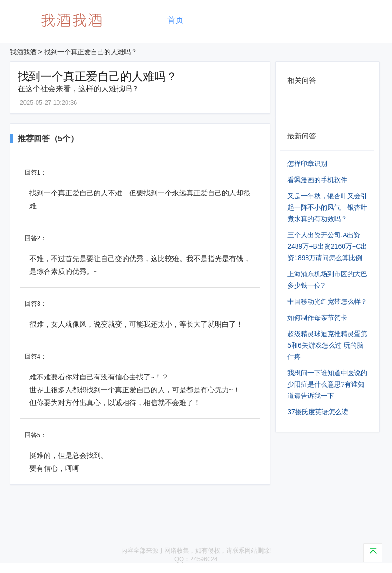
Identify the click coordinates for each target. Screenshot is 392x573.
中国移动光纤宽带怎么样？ (327, 301)
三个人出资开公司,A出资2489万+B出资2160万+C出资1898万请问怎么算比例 (327, 246)
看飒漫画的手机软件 (317, 180)
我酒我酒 (23, 52)
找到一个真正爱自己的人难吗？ (91, 52)
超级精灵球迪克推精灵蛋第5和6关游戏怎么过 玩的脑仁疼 (327, 345)
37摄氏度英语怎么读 (318, 412)
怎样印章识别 (307, 164)
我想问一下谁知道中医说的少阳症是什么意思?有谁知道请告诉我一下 (327, 384)
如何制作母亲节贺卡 (317, 318)
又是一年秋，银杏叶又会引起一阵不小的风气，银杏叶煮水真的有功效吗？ (327, 207)
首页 (175, 20)
